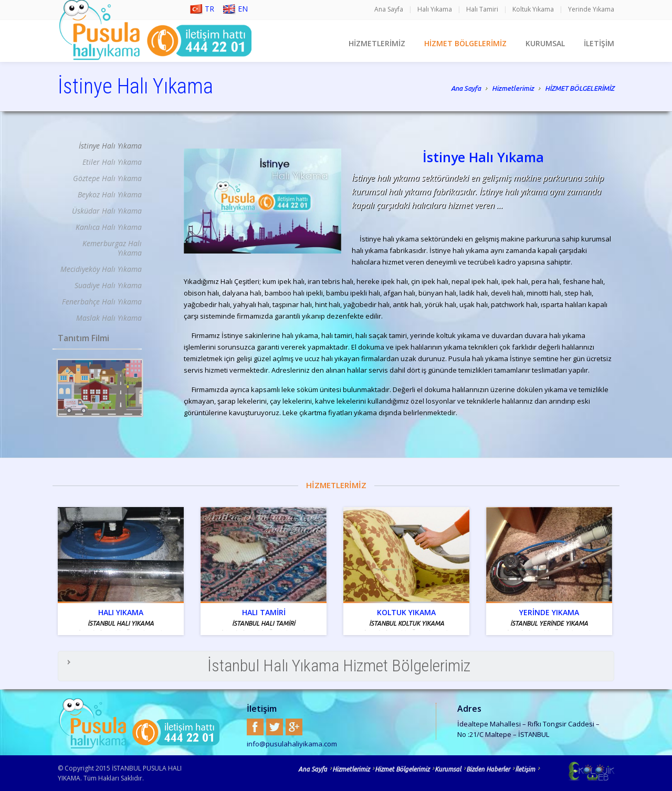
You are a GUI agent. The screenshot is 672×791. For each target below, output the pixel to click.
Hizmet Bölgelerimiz (402, 769)
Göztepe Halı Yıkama (107, 178)
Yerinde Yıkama (591, 9)
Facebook (255, 727)
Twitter (275, 727)
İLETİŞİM (599, 43)
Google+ (294, 727)
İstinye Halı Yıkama (110, 146)
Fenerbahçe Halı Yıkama (102, 302)
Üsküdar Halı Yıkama (107, 211)
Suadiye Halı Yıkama (108, 285)
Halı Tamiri (482, 9)
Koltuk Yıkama (533, 9)
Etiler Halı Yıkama (112, 162)
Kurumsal (448, 769)
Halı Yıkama (435, 9)
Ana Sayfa (389, 9)
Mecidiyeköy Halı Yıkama (101, 269)
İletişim (525, 769)
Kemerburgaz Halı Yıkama (112, 248)
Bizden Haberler (488, 769)
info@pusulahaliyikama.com (292, 744)
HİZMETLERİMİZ (377, 43)
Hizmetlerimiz (513, 89)
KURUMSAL (545, 43)
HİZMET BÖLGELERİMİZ (465, 43)
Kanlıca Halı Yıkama (109, 227)
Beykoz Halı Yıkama (110, 194)
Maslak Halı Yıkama (109, 318)
